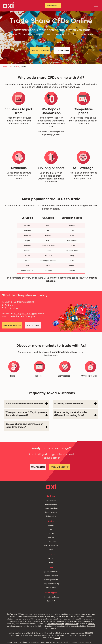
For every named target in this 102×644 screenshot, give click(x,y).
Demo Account (51, 504)
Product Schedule (51, 576)
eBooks (51, 558)
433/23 (57, 638)
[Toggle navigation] (96, 5)
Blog (51, 562)
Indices (38, 376)
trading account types (25, 313)
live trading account (23, 302)
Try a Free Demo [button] (62, 50)
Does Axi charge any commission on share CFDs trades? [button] (27, 426)
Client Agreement (51, 580)
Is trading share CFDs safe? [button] (75, 404)
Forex (13, 376)
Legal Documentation (51, 572)
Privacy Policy (51, 588)
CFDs (17, 67)
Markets (51, 525)
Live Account (51, 500)
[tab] (27, 404)
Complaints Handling (51, 584)
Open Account (53, 5)
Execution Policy (71, 624)
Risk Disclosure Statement (80, 621)
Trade (11, 67)
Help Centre (51, 516)
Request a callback (51, 597)
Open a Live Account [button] (40, 50)
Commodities (64, 376)
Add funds (10, 305)
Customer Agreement (55, 624)
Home (5, 67)
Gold (51, 549)
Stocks (51, 533)
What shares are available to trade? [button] (27, 404)
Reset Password (51, 512)
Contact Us (51, 601)
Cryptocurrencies (51, 545)
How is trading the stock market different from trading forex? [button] (75, 414)
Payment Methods (51, 508)
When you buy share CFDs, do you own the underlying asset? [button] (27, 414)
